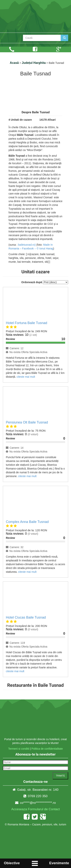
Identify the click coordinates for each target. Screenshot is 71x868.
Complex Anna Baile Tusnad (27, 522)
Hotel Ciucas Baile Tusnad (26, 617)
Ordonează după (32, 282)
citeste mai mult (26, 377)
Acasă (14, 63)
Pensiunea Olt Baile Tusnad (27, 422)
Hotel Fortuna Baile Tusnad (27, 323)
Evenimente (59, 863)
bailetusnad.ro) (27, 245)
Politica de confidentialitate (47, 749)
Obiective (12, 863)
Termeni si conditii (19, 749)
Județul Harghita (34, 63)
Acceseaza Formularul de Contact (35, 809)
